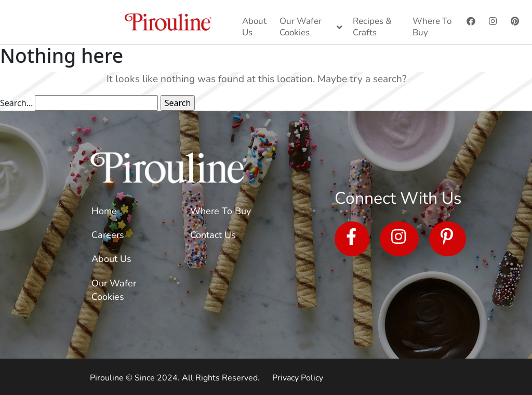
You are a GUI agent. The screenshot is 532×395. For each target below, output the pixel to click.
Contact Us (213, 235)
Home (104, 211)
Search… (16, 103)
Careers (108, 235)
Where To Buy (221, 211)
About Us (111, 259)
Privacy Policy (298, 378)
